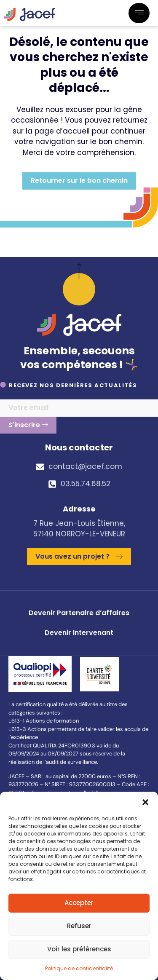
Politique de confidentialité (79, 968)
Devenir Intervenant (79, 633)
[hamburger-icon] (139, 13)
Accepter (79, 903)
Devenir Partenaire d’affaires (79, 613)
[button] (145, 802)
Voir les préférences (79, 949)
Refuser (79, 926)
